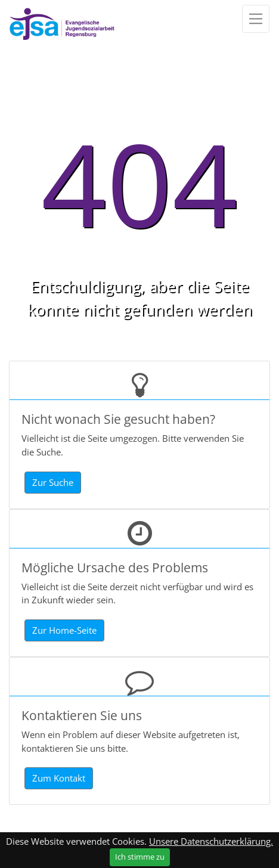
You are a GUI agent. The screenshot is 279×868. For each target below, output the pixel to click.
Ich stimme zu (140, 857)
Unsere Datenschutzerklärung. (211, 841)
